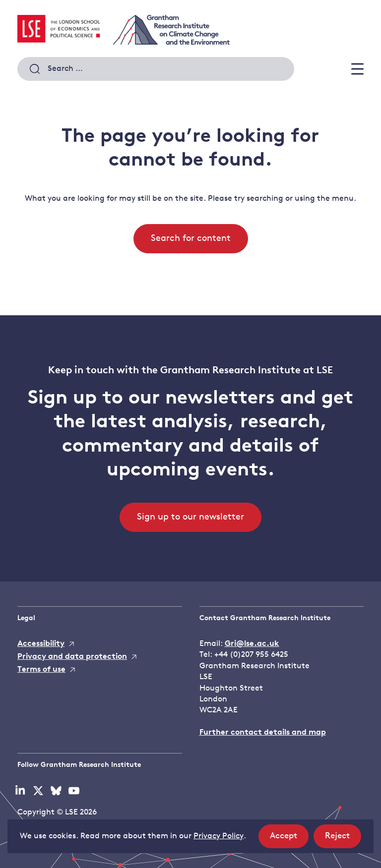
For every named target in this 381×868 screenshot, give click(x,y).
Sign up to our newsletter (190, 517)
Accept (289, 839)
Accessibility (41, 644)
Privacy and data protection (72, 657)
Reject (343, 839)
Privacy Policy (219, 836)
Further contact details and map (263, 733)
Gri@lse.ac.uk (252, 644)
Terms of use (41, 670)
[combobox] (156, 69)
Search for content (191, 239)
